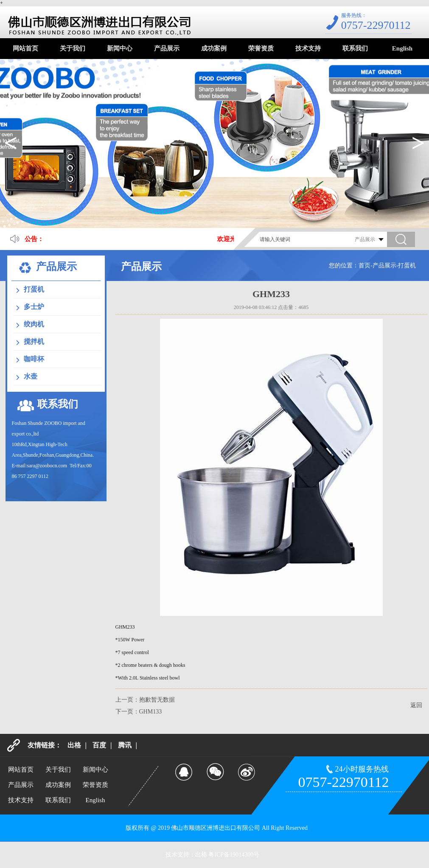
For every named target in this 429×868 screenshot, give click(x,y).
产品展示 (167, 48)
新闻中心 (120, 48)
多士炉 (34, 307)
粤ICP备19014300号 (234, 855)
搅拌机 (34, 341)
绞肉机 (34, 324)
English (402, 48)
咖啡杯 (34, 359)
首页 (365, 265)
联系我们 (355, 48)
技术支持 (308, 48)
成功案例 (214, 48)
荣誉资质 (261, 48)
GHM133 (151, 712)
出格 (74, 745)
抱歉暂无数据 (157, 700)
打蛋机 (34, 289)
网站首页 (25, 48)
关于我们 (73, 48)
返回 (416, 705)
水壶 (31, 376)
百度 (99, 745)
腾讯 (125, 745)
